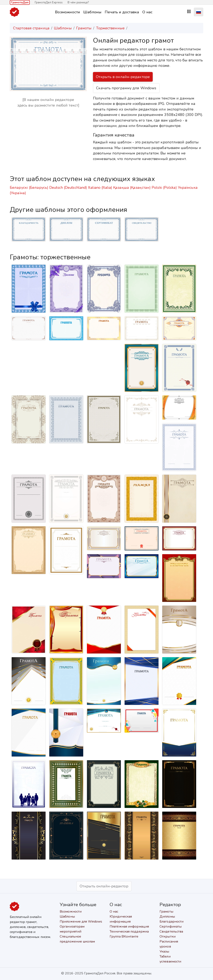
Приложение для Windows (81, 922)
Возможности (67, 12)
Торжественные (110, 28)
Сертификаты (171, 927)
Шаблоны (92, 12)
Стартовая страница (31, 28)
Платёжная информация (129, 927)
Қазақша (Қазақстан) (132, 188)
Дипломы (167, 917)
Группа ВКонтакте (124, 937)
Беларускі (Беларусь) (29, 188)
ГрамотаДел (20, 2)
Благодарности (172, 922)
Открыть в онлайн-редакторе (123, 77)
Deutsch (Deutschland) (68, 188)
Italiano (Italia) (100, 188)
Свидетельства (171, 932)
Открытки (168, 937)
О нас (147, 12)
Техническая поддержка (129, 932)
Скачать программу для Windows (126, 88)
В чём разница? (78, 2)
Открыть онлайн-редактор (104, 886)
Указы (164, 951)
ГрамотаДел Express (49, 2)
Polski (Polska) (164, 188)
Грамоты (84, 28)
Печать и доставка (122, 12)
